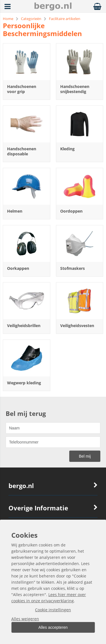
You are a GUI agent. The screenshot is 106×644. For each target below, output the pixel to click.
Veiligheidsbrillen (24, 326)
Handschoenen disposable (22, 151)
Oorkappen (18, 268)
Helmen (15, 211)
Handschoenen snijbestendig (75, 89)
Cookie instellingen (53, 610)
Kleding (67, 149)
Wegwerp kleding (24, 383)
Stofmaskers (73, 268)
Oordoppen (71, 211)
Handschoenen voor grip (22, 89)
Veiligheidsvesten (77, 326)
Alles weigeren (25, 619)
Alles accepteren (53, 627)
